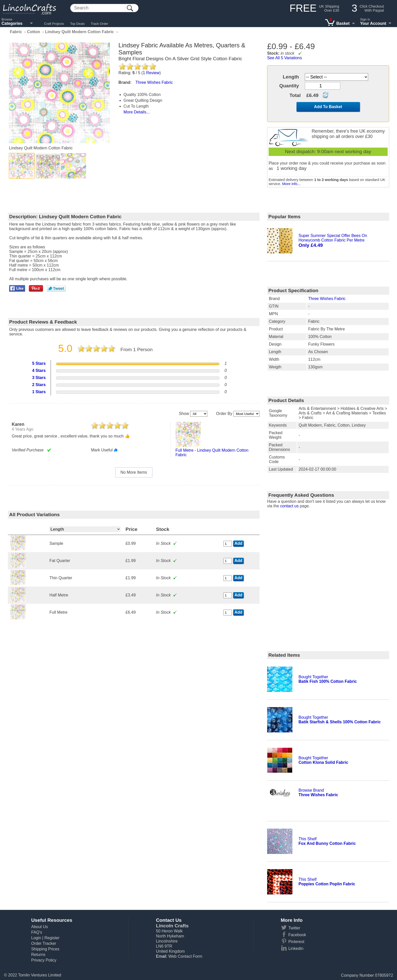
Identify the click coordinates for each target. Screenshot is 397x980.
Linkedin (296, 948)
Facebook (297, 935)
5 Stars (39, 363)
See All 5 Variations (285, 58)
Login (36, 938)
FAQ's (37, 932)
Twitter (294, 928)
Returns (38, 955)
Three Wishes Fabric (327, 299)
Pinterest (296, 942)
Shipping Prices (45, 949)
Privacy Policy (44, 960)
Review (151, 73)
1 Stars (39, 392)
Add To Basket (328, 107)
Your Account (373, 23)
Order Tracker (44, 943)
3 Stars (39, 378)
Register (52, 938)
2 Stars (39, 385)
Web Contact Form (185, 956)
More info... (291, 184)
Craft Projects (54, 24)
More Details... (137, 112)
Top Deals (77, 24)
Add (238, 543)
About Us (39, 927)
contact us (290, 506)
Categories (12, 23)
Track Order (100, 24)
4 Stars (39, 371)
